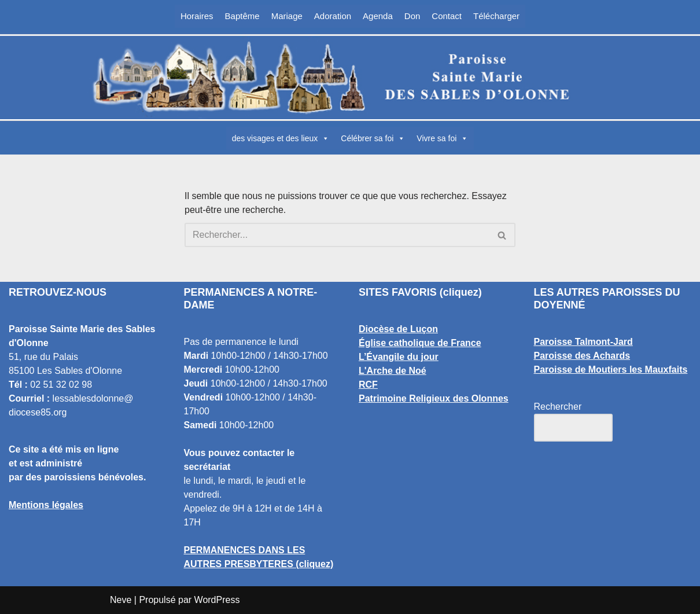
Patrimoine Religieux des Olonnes (434, 398)
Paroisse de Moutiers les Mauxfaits (611, 369)
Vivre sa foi (442, 138)
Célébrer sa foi (373, 138)
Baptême (242, 16)
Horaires (197, 16)
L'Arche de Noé (393, 371)
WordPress (217, 600)
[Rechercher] (337, 235)
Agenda (378, 16)
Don (412, 16)
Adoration (333, 16)
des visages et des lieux (281, 138)
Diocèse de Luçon (398, 329)
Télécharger (496, 16)
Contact (447, 16)
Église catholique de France (420, 343)
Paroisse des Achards (582, 356)
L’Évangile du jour (399, 357)
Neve (121, 600)
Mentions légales (46, 505)
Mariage (287, 16)
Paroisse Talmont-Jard (583, 342)
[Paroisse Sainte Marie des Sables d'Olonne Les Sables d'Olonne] (350, 78)
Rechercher (558, 407)
